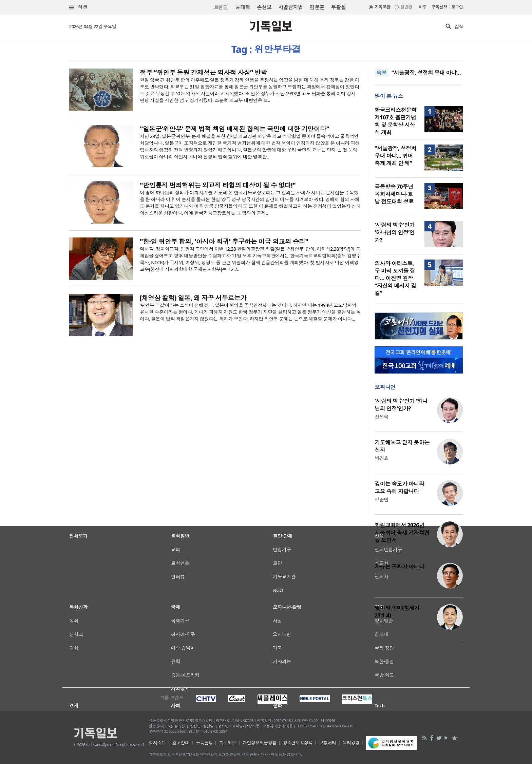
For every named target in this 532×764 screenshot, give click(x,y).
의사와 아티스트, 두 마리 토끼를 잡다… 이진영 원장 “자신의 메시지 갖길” (395, 278)
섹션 (78, 7)
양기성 (381, 575)
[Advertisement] (266, 664)
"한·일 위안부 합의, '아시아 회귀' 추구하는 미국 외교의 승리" (224, 242)
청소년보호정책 (298, 743)
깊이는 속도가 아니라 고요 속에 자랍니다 (399, 488)
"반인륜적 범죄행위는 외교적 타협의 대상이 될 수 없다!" (218, 185)
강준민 (381, 500)
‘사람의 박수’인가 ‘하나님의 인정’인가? (395, 232)
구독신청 (439, 7)
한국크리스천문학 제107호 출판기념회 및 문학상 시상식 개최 (396, 121)
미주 (423, 7)
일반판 (406, 7)
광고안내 (181, 743)
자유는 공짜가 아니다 (399, 567)
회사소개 (157, 743)
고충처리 (328, 743)
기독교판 (382, 7)
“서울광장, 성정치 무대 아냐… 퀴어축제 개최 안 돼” (395, 156)
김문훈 (317, 7)
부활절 (338, 7)
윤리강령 (351, 743)
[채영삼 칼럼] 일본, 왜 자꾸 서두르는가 (193, 298)
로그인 (457, 7)
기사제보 (228, 743)
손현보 (264, 7)
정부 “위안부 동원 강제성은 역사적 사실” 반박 (203, 73)
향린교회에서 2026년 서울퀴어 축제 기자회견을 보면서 (402, 533)
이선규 (381, 624)
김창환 (381, 548)
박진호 (381, 458)
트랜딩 (221, 7)
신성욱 (381, 417)
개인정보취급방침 (260, 743)
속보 (382, 73)
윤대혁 (243, 7)
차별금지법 (290, 7)
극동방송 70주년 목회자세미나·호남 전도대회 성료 (394, 194)
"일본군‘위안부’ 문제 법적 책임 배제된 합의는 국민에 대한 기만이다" (235, 129)
